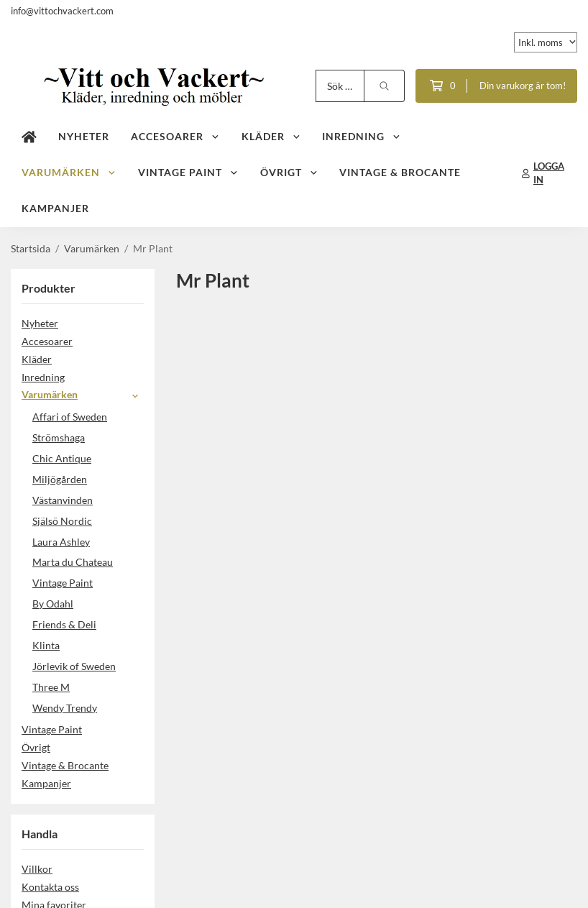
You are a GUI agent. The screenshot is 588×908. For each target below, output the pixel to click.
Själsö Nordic (62, 521)
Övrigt (289, 172)
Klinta (46, 645)
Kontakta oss (50, 887)
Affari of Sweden (70, 417)
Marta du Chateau (73, 562)
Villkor (37, 869)
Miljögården (60, 479)
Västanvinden (63, 500)
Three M (51, 687)
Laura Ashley (61, 542)
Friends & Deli (88, 624)
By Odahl (53, 604)
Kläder (271, 136)
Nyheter (84, 136)
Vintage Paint (188, 172)
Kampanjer (55, 208)
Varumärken (69, 172)
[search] (385, 86)
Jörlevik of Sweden (74, 666)
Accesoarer (175, 136)
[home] (29, 137)
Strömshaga (59, 437)
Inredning (362, 136)
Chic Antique (62, 458)
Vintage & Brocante (400, 172)
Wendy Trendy (65, 708)
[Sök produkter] (340, 86)
